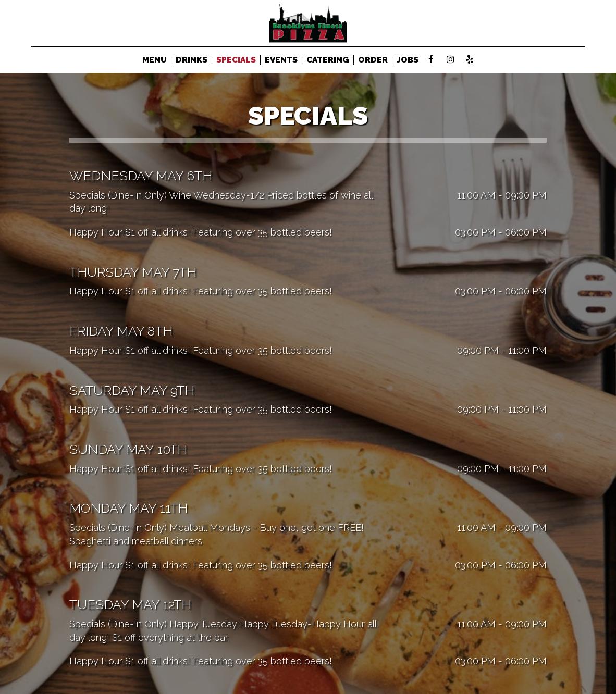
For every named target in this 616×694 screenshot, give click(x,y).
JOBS (408, 60)
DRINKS (192, 60)
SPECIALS (236, 60)
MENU (155, 60)
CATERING (328, 60)
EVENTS (281, 60)
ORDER (373, 60)
